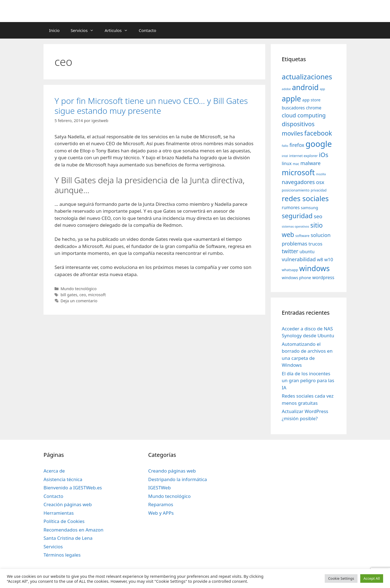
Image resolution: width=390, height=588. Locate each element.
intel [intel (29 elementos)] (285, 156)
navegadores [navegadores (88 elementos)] (298, 182)
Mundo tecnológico (79, 289)
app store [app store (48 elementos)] (311, 100)
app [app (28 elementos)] (322, 89)
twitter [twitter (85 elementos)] (290, 251)
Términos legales (62, 555)
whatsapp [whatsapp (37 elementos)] (290, 270)
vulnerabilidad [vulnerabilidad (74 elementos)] (299, 259)
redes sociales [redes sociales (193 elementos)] (305, 198)
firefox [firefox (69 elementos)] (297, 145)
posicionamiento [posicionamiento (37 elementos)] (296, 190)
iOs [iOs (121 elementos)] (324, 155)
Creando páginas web (172, 471)
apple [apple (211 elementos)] (291, 99)
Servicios (85, 30)
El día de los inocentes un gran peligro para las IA (308, 381)
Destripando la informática (178, 479)
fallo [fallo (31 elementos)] (285, 146)
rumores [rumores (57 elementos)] (291, 207)
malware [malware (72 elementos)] (311, 163)
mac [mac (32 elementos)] (296, 164)
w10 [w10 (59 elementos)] (329, 259)
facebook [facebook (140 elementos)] (318, 133)
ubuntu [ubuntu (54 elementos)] (307, 252)
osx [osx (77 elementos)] (320, 182)
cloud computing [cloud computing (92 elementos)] (304, 115)
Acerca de (54, 471)
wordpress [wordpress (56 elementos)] (323, 277)
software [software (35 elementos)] (302, 236)
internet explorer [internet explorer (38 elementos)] (304, 156)
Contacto (147, 30)
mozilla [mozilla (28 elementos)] (321, 174)
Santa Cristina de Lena (68, 538)
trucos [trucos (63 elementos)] (315, 244)
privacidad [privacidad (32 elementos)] (319, 190)
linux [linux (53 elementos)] (287, 163)
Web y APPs (161, 513)
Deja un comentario (79, 301)
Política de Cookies (64, 521)
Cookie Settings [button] (341, 578)
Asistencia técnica (63, 479)
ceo (83, 295)
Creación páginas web (68, 504)
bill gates (69, 295)
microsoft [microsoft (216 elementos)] (298, 172)
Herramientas (59, 513)
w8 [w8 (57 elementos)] (320, 260)
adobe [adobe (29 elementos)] (286, 89)
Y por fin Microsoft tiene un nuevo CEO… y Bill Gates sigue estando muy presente (151, 106)
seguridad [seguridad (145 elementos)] (297, 216)
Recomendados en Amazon (73, 530)
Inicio (54, 30)
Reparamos (161, 504)
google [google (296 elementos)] (319, 144)
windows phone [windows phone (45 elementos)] (296, 278)
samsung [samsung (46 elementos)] (309, 207)
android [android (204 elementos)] (305, 87)
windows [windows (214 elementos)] (315, 268)
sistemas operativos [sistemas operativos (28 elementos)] (295, 226)
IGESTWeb (159, 488)
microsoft (97, 295)
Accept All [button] (372, 578)
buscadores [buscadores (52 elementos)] (293, 108)
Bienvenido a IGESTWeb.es (73, 488)
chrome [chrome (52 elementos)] (314, 108)
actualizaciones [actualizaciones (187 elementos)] (307, 77)
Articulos (119, 30)
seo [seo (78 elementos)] (318, 216)
